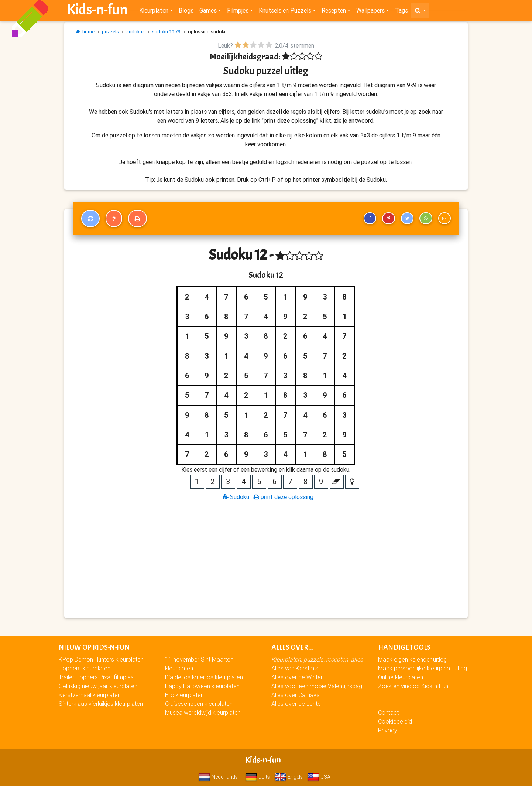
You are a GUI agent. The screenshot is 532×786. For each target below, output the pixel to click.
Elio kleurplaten (184, 695)
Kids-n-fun (97, 11)
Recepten (334, 12)
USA (319, 777)
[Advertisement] (266, 559)
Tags (401, 12)
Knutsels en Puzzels (285, 12)
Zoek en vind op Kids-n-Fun (413, 686)
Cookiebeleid (395, 721)
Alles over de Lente (296, 704)
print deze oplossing (284, 497)
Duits (258, 777)
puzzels (110, 32)
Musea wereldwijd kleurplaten (203, 712)
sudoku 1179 (166, 32)
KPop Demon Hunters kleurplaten (101, 659)
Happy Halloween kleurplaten (202, 686)
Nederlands (218, 777)
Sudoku (236, 497)
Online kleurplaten (401, 677)
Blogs (186, 12)
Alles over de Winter (297, 677)
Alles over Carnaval (296, 695)
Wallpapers (370, 12)
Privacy (388, 730)
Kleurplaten (154, 12)
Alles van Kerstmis (295, 668)
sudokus (135, 32)
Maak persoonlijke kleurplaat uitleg (423, 668)
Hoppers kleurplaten (85, 668)
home (85, 32)
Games (208, 12)
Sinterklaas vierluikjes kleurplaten (101, 704)
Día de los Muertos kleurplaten (204, 677)
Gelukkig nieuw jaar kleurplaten (98, 686)
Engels (289, 777)
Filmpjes (238, 12)
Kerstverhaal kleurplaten (90, 695)
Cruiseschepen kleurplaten (199, 704)
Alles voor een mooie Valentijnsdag (317, 686)
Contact (388, 712)
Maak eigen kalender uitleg (412, 659)
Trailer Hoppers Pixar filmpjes (96, 677)
